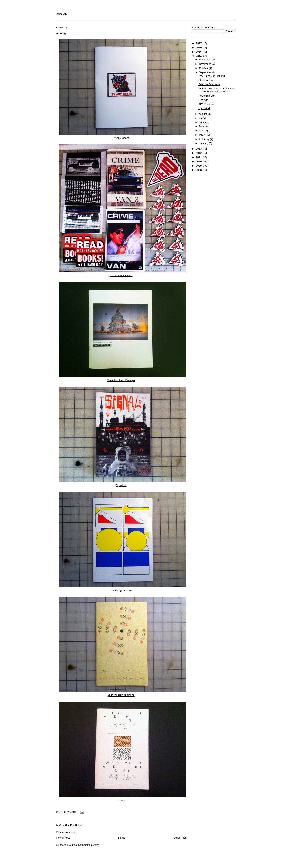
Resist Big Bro (206, 96)
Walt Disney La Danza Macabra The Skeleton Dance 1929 (216, 90)
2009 (199, 166)
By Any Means (121, 138)
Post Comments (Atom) (86, 845)
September (206, 72)
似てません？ (206, 104)
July (202, 118)
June (202, 122)
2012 (199, 153)
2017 (199, 43)
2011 (199, 157)
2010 (199, 161)
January (204, 143)
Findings (62, 33)
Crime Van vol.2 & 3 (121, 275)
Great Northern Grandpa (121, 380)
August (203, 114)
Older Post (180, 838)
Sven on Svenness (209, 84)
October (204, 68)
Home (122, 838)
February (204, 139)
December (205, 60)
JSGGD (62, 14)
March (203, 135)
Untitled (121, 800)
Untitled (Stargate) (121, 590)
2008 (199, 170)
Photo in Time (206, 80)
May (202, 126)
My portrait (204, 108)
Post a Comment (66, 832)
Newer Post (63, 838)
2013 (199, 149)
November (205, 64)
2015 (199, 52)
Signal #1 (121, 485)
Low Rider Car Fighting (212, 76)
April (202, 131)
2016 (199, 48)
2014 (199, 56)
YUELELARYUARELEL (121, 695)
